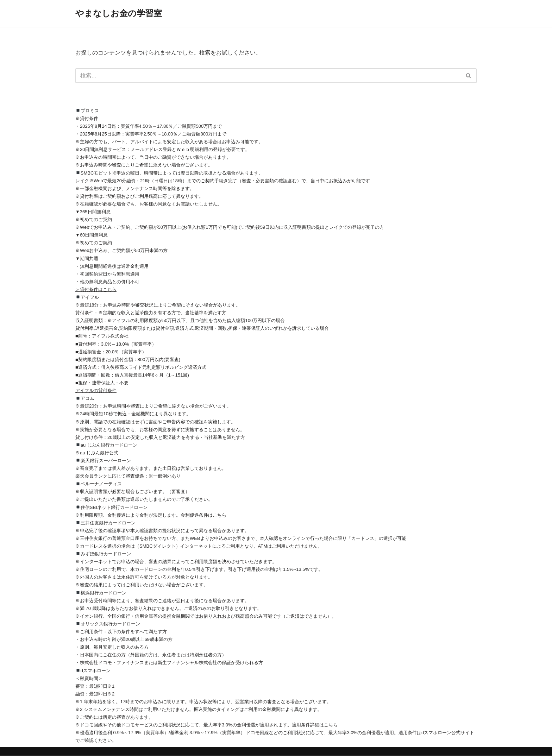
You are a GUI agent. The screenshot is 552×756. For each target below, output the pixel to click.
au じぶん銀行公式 (99, 453)
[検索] (268, 76)
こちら (331, 725)
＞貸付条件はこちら (96, 289)
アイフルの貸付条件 (96, 391)
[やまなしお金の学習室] (119, 14)
